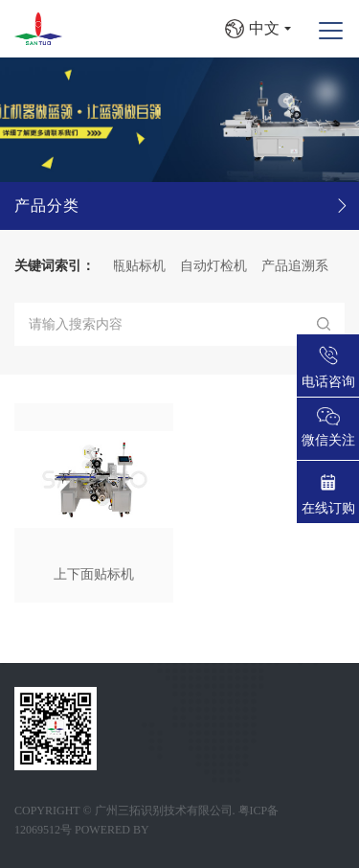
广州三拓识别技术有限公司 (164, 811)
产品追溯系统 (311, 266)
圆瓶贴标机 (142, 266)
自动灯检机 (223, 266)
